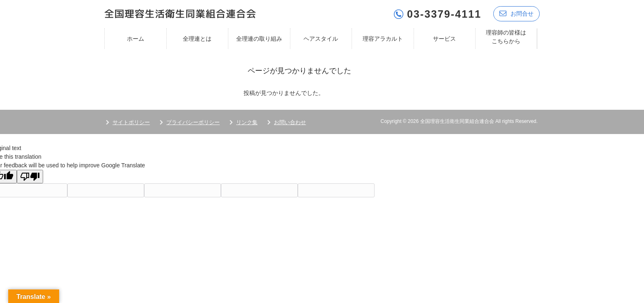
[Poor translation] (30, 176)
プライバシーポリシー (193, 122)
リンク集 (247, 122)
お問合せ (516, 13)
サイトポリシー (131, 122)
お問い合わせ (290, 122)
